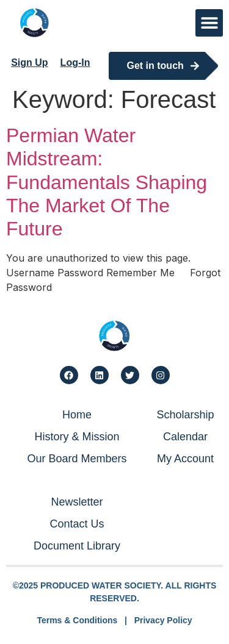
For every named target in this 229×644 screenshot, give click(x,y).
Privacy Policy (163, 620)
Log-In (75, 63)
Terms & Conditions (77, 620)
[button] (209, 23)
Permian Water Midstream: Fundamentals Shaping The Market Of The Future (107, 182)
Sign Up (29, 63)
